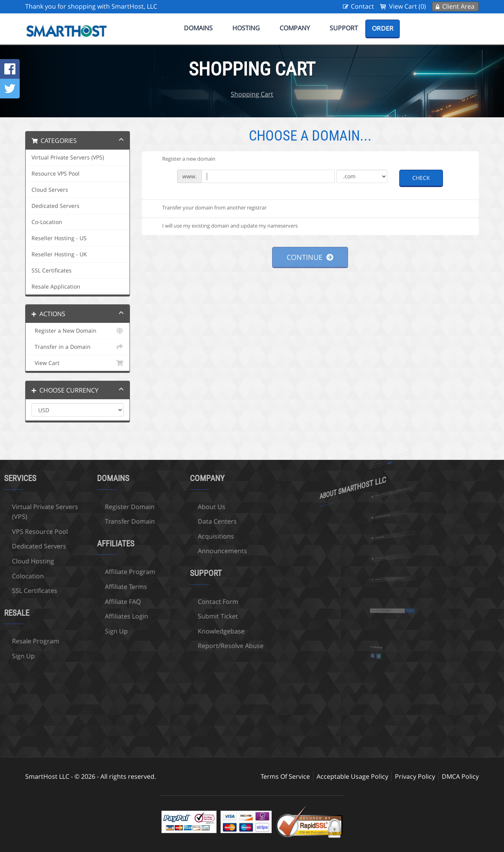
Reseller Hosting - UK (59, 254)
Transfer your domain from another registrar (208, 208)
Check (421, 178)
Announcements (178, 551)
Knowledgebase (177, 631)
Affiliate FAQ (79, 602)
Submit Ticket (174, 616)
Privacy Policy (415, 776)
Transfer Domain (86, 521)
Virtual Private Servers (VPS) (68, 157)
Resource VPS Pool (56, 174)
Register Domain (85, 507)
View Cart (78, 363)
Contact (362, 6)
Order (383, 28)
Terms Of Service (285, 776)
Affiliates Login (82, 616)
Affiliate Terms (82, 587)
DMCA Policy (460, 776)
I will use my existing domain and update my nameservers (224, 226)
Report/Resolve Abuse (186, 646)
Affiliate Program (86, 572)
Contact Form (174, 602)
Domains (198, 28)
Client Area (458, 6)
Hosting (246, 28)
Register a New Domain (78, 331)
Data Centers (173, 521)
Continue (310, 257)
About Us (167, 507)
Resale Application (56, 287)
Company (295, 28)
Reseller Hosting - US (59, 238)
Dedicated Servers (56, 206)
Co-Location (47, 222)
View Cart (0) (408, 6)
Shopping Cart (252, 94)
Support (344, 28)
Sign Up (72, 631)
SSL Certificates (52, 270)
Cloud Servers (50, 190)
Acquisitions (172, 536)
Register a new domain (183, 159)
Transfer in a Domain (78, 347)
